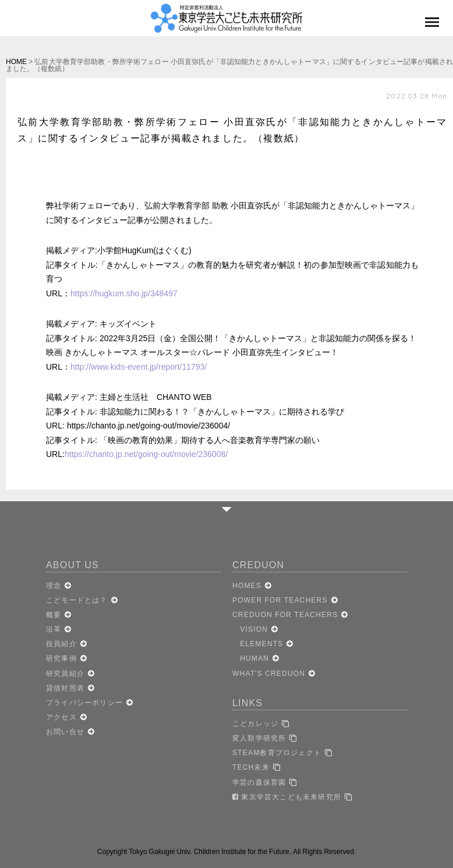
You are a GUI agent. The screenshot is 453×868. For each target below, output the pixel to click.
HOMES (247, 586)
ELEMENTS (258, 644)
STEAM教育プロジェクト (277, 753)
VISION (250, 629)
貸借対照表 (65, 688)
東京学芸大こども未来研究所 (287, 797)
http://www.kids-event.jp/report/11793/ (139, 367)
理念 (54, 586)
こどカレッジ (255, 724)
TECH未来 (251, 767)
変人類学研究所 (259, 738)
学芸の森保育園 (259, 782)
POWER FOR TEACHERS (280, 600)
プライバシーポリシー (84, 703)
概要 (54, 615)
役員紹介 (61, 644)
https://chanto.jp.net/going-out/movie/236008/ (146, 454)
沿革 (54, 629)
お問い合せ (65, 732)
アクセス (61, 717)
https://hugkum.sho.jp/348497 (124, 293)
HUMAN (251, 658)
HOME (16, 62)
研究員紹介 (65, 674)
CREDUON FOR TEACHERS (285, 615)
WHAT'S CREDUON (269, 674)
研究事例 (61, 658)
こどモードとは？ (77, 600)
